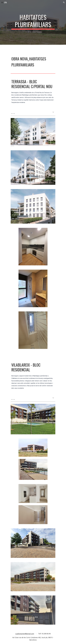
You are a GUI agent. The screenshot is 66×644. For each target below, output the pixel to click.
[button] (2, 2)
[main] (33, 22)
